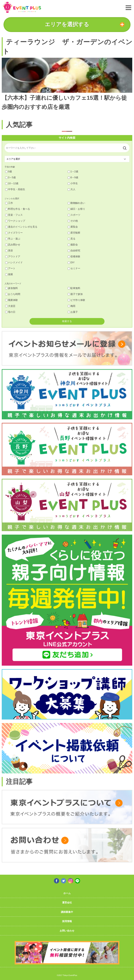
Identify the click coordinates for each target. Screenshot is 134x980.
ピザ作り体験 (76, 300)
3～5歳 (10, 177)
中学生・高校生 (15, 189)
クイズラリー (14, 233)
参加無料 (12, 288)
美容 (9, 251)
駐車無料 (74, 288)
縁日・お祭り (76, 209)
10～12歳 (12, 183)
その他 (73, 221)
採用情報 (67, 921)
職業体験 (12, 300)
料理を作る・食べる (18, 209)
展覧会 (73, 227)
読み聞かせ (13, 245)
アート (10, 268)
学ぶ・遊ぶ (13, 239)
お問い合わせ (67, 931)
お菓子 (73, 312)
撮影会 (73, 245)
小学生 (73, 183)
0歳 (9, 171)
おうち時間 (13, 294)
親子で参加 (75, 294)
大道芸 (10, 306)
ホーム (67, 893)
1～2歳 (73, 171)
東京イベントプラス (22, 7)
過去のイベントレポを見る (21, 227)
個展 (9, 274)
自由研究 (74, 251)
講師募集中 (67, 912)
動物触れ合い (76, 203)
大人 (72, 189)
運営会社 (67, 903)
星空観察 (74, 233)
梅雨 (72, 306)
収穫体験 (74, 256)
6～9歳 (73, 177)
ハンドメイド (14, 262)
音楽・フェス (14, 215)
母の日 (10, 312)
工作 (9, 203)
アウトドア (13, 256)
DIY (71, 262)
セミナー (74, 268)
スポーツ (74, 215)
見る (72, 239)
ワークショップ (15, 221)
